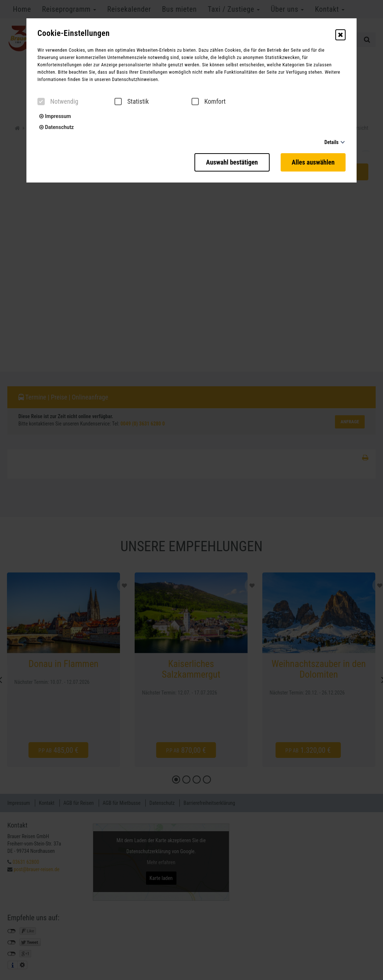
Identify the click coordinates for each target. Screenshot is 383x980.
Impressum (55, 116)
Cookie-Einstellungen (74, 33)
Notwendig (58, 102)
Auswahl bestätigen (232, 162)
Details (331, 142)
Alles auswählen (313, 162)
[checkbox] (41, 102)
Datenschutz (56, 127)
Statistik (132, 102)
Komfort (209, 102)
